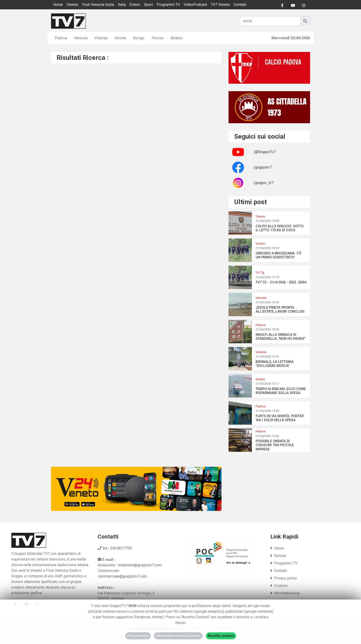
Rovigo (139, 38)
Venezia (81, 38)
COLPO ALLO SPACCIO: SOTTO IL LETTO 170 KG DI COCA (280, 228)
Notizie (278, 556)
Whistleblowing (285, 593)
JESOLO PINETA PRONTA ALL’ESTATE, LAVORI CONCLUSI (280, 310)
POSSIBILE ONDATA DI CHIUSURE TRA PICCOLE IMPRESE (275, 445)
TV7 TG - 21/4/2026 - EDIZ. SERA (281, 282)
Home (58, 5)
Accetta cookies (221, 636)
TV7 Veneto (220, 5)
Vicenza (101, 38)
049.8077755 (121, 548)
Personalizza (138, 636)
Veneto (72, 5)
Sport (148, 5)
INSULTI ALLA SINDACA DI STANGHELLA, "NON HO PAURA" (280, 337)
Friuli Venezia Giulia (98, 5)
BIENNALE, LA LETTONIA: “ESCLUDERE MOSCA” (275, 364)
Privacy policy (284, 578)
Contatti (240, 5)
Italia (122, 5)
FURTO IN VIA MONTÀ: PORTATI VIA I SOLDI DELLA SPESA (280, 418)
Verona (120, 38)
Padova (61, 38)
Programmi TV (168, 5)
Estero (135, 5)
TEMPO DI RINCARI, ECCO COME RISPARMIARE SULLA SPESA (281, 391)
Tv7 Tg (260, 273)
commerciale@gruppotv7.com (123, 576)
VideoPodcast (195, 5)
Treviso (157, 38)
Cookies (279, 586)
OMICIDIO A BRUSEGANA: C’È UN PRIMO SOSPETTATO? (279, 255)
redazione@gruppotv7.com (140, 565)
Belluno (177, 38)
